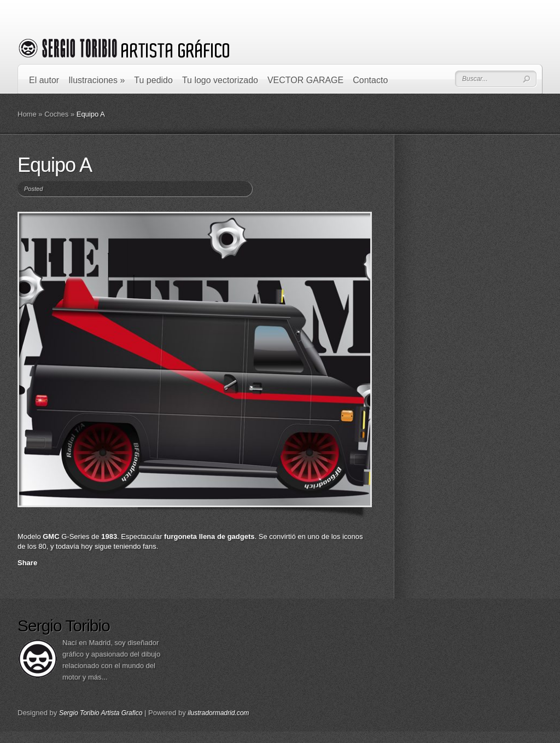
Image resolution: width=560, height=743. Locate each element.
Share (27, 563)
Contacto (370, 80)
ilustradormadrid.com (218, 713)
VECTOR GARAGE (305, 80)
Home (27, 114)
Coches (56, 114)
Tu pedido (153, 80)
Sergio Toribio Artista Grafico (101, 713)
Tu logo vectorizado (220, 80)
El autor (44, 80)
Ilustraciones (97, 80)
